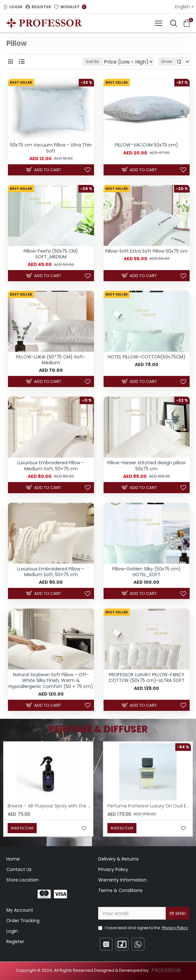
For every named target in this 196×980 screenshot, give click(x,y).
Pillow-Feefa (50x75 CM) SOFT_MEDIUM (51, 254)
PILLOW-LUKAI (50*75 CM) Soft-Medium (51, 360)
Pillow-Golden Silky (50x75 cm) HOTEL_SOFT (146, 572)
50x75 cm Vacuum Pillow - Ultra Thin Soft (51, 148)
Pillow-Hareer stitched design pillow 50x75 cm (146, 466)
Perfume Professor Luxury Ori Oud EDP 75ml (149, 806)
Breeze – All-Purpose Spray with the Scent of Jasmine (50, 806)
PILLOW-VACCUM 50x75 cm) (147, 145)
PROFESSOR (166, 970)
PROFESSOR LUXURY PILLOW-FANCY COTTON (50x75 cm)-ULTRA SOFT (147, 677)
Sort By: (93, 61)
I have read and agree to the (144, 928)
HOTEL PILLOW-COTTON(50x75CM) (147, 357)
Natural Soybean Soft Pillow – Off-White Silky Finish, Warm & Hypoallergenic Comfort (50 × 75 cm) (51, 681)
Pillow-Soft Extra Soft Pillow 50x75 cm (146, 251)
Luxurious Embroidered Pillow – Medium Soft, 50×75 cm (51, 466)
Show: (167, 61)
